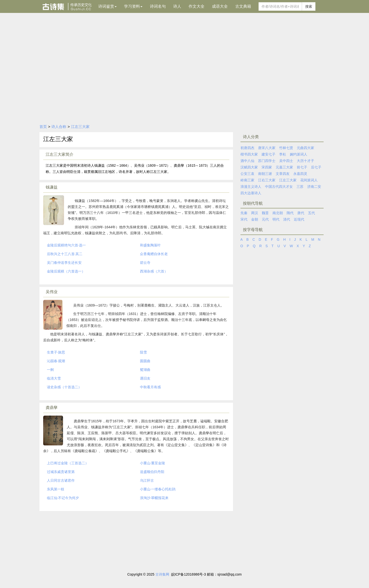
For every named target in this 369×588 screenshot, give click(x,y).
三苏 (300, 187)
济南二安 (314, 187)
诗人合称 (59, 127)
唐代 (301, 213)
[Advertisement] (185, 84)
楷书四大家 (249, 154)
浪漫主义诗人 (251, 187)
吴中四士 (286, 161)
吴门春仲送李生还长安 (64, 263)
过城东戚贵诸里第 (61, 472)
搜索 (309, 6)
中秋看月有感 (150, 387)
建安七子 (268, 154)
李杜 (283, 154)
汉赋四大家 (249, 167)
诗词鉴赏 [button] (107, 6)
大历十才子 (305, 161)
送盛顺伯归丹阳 (152, 472)
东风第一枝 (56, 489)
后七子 (316, 167)
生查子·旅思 (56, 352)
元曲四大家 (305, 148)
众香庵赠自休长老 (154, 254)
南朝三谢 (265, 174)
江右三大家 (267, 180)
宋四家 (267, 167)
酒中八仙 (247, 161)
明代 (276, 219)
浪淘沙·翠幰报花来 (154, 498)
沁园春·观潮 (56, 361)
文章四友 (283, 174)
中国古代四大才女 (279, 187)
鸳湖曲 (145, 370)
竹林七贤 (286, 148)
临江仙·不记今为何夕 (63, 498)
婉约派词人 (299, 154)
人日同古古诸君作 (61, 480)
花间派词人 (309, 180)
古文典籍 (243, 6)
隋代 (290, 213)
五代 (311, 213)
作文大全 (197, 6)
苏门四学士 (267, 161)
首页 (43, 127)
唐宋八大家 (267, 148)
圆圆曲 (145, 361)
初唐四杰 (247, 148)
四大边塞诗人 (251, 193)
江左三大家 (80, 127)
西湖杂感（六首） (154, 271)
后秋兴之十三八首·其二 (65, 254)
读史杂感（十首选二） (64, 387)
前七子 (302, 167)
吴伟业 (52, 292)
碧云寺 (145, 263)
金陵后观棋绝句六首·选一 (67, 245)
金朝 (255, 219)
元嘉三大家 (284, 167)
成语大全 (220, 6)
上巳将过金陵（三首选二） (68, 463)
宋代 (244, 219)
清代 (287, 219)
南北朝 (278, 213)
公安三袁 (247, 174)
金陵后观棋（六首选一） (66, 271)
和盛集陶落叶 (150, 245)
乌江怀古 (147, 480)
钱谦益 (52, 187)
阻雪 (143, 352)
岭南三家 (247, 180)
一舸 (50, 370)
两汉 (255, 213)
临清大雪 (54, 378)
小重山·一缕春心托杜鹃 (158, 489)
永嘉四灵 (300, 174)
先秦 (244, 213)
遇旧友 (145, 378)
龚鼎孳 (52, 408)
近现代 (299, 219)
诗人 (177, 6)
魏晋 (265, 213)
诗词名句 (158, 6)
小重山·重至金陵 (153, 463)
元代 (265, 219)
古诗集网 (162, 574)
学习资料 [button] (133, 6)
